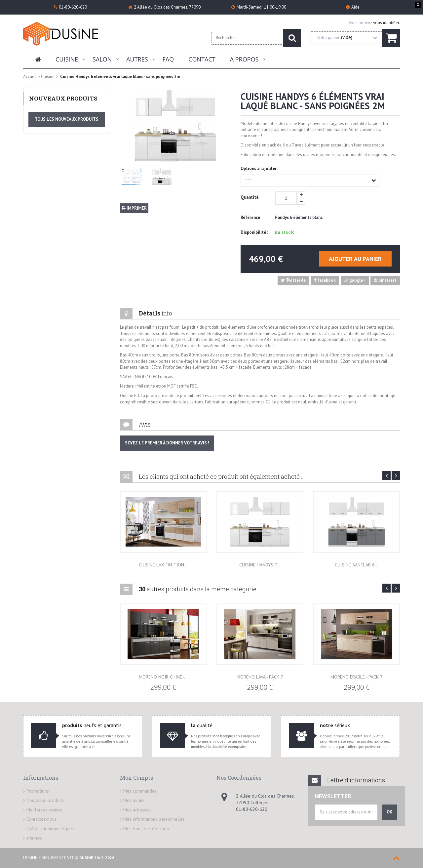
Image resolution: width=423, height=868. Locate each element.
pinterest (385, 280)
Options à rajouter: (260, 168)
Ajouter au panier (355, 259)
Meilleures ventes (44, 810)
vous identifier (386, 23)
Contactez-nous (41, 819)
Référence (250, 217)
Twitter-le (293, 280)
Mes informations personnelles (154, 819)
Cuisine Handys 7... (260, 565)
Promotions (38, 791)
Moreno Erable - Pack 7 (357, 677)
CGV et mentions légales (51, 829)
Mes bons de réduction (146, 829)
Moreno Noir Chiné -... (163, 677)
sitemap (34, 838)
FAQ (168, 59)
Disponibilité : (254, 232)
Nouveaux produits (63, 98)
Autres (137, 59)
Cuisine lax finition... (163, 565)
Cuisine (67, 59)
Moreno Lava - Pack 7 (260, 677)
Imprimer (134, 208)
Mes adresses (137, 810)
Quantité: (250, 197)
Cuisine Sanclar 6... (357, 565)
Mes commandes (140, 791)
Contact (202, 59)
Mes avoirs (134, 800)
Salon (102, 59)
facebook (325, 280)
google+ (355, 280)
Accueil (30, 77)
